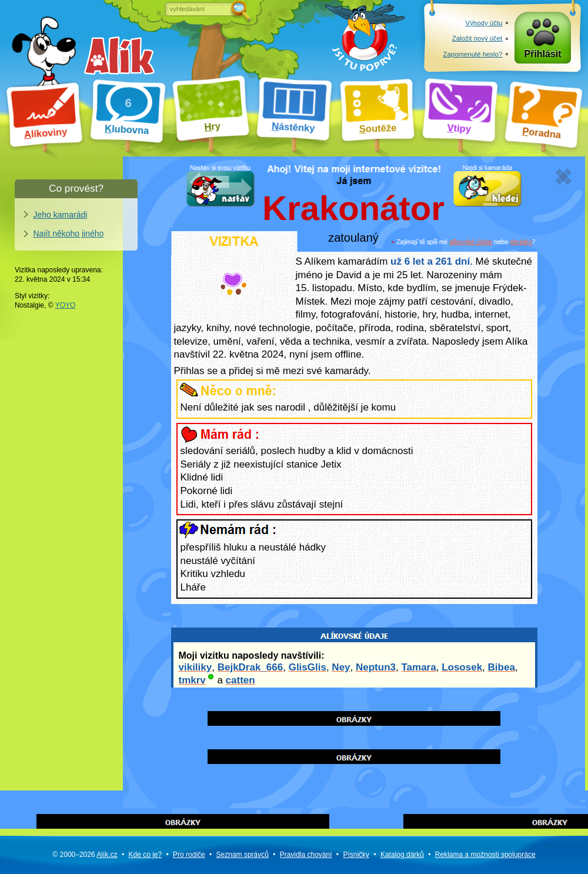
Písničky (356, 855)
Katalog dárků (402, 855)
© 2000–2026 (85, 855)
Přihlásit (543, 54)
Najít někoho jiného (69, 233)
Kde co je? (145, 855)
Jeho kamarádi (61, 215)
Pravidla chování (306, 855)
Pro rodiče (189, 855)
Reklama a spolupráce (485, 855)
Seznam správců (243, 855)
